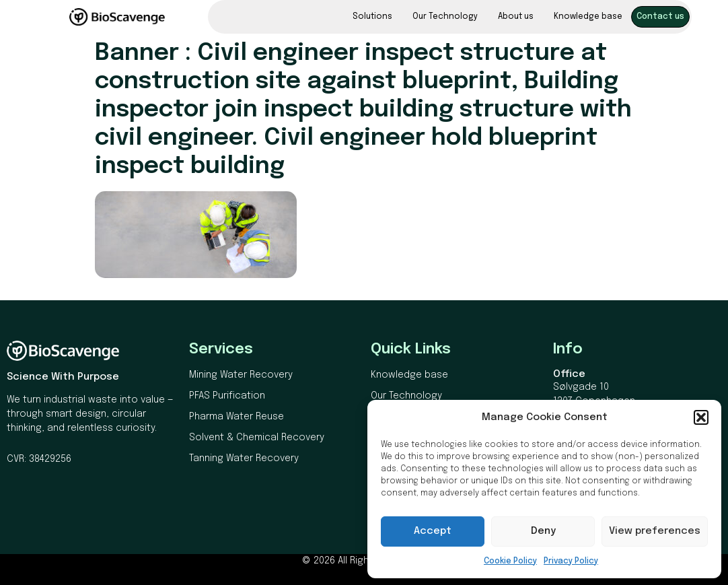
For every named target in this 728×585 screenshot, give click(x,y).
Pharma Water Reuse (236, 417)
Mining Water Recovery (241, 375)
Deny (543, 531)
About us (516, 17)
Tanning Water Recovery (244, 458)
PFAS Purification (227, 396)
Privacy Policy (571, 561)
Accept (433, 531)
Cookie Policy (510, 561)
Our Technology (445, 17)
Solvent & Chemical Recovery (257, 438)
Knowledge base (588, 17)
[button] (701, 417)
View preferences (655, 531)
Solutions (372, 17)
